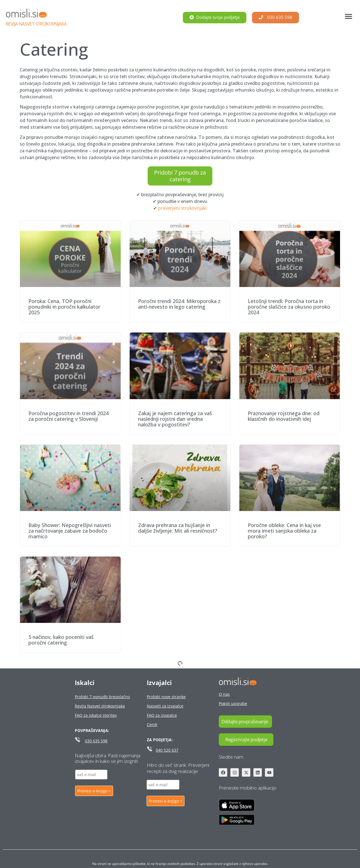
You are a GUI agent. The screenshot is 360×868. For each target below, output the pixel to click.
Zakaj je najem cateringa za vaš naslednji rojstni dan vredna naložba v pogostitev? (175, 419)
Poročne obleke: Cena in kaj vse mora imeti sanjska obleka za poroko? (284, 531)
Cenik (152, 725)
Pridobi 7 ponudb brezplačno (102, 697)
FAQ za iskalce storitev (96, 715)
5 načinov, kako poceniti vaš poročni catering (61, 640)
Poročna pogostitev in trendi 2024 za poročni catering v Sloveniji (68, 416)
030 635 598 (96, 741)
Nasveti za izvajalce (165, 706)
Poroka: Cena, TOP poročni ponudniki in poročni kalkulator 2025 (64, 307)
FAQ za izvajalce (162, 715)
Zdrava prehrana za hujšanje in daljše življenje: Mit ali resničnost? (178, 528)
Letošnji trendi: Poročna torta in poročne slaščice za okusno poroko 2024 (289, 307)
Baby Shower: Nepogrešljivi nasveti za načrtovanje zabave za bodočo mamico (70, 531)
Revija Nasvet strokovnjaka (36, 24)
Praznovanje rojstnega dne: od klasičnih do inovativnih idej (284, 416)
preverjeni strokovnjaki (182, 208)
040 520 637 (167, 750)
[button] (348, 16)
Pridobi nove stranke (166, 697)
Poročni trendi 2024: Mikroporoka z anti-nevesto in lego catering (179, 304)
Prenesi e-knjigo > (94, 791)
